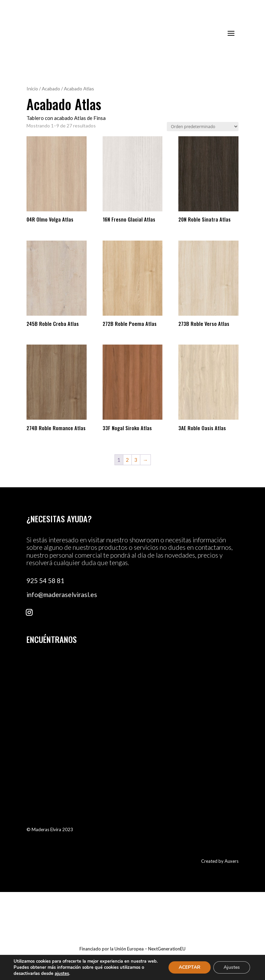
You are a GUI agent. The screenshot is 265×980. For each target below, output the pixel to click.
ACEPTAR (190, 967)
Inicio (32, 89)
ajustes (62, 974)
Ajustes (232, 967)
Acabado (51, 89)
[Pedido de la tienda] (203, 127)
